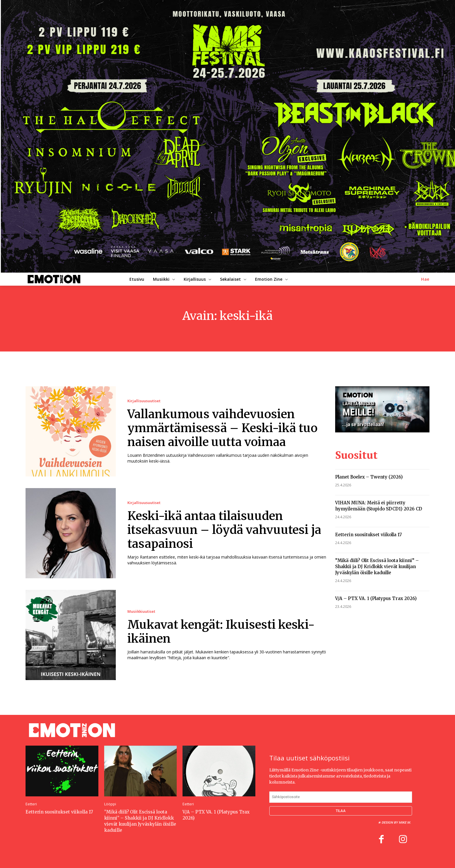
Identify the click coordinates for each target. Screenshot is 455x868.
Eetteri (31, 804)
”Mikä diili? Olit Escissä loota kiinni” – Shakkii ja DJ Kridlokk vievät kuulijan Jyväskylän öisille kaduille (377, 564)
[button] (425, 279)
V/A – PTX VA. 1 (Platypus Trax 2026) (376, 596)
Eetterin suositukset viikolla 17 (369, 532)
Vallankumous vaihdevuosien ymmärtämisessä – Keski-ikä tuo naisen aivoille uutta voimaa (222, 428)
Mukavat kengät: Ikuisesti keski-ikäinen (221, 632)
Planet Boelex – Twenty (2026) (369, 474)
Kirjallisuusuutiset (144, 401)
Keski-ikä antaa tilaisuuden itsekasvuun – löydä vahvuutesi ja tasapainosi (224, 530)
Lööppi (110, 804)
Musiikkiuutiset (141, 611)
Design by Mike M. (396, 823)
